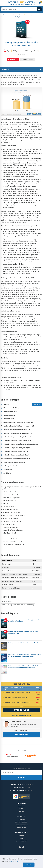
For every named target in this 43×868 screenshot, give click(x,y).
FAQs (21, 838)
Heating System (7, 602)
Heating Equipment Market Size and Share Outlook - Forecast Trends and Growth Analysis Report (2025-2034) (25, 667)
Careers (21, 809)
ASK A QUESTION (22, 735)
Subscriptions (21, 828)
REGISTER (22, 777)
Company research (21, 822)
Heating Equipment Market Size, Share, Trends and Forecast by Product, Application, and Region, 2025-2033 (25, 655)
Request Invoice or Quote (21, 715)
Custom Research (21, 825)
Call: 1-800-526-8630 (21, 730)
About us (21, 806)
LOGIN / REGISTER (21, 841)
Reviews (21, 812)
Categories (21, 819)
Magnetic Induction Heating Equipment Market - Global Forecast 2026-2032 (23, 632)
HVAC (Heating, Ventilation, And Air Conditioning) (18, 605)
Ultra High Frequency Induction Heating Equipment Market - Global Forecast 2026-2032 (25, 621)
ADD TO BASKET (21, 710)
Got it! (29, 865)
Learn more (14, 861)
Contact (21, 835)
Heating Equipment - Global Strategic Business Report (23, 643)
